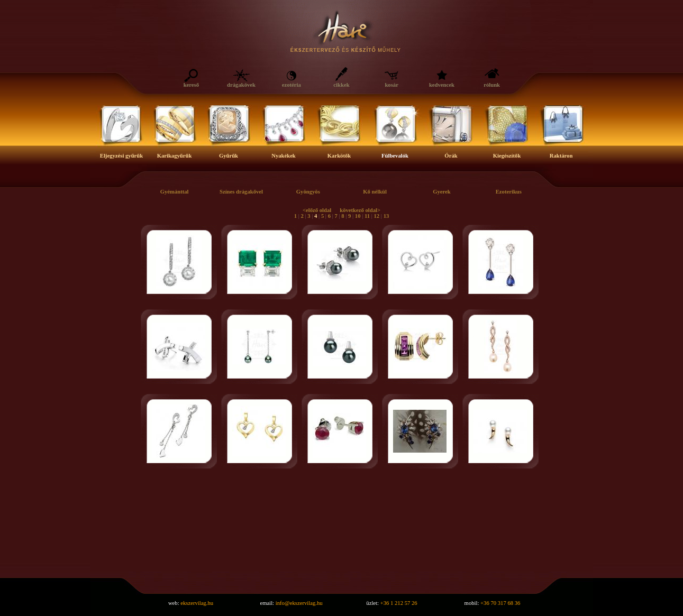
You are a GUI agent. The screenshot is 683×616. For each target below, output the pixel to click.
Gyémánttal (175, 192)
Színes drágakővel (241, 192)
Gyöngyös (308, 192)
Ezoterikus (509, 192)
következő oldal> (360, 210)
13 (386, 216)
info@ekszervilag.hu (299, 603)
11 (367, 216)
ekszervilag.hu (197, 603)
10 (358, 216)
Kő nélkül (375, 192)
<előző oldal (317, 210)
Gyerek (442, 192)
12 (377, 216)
